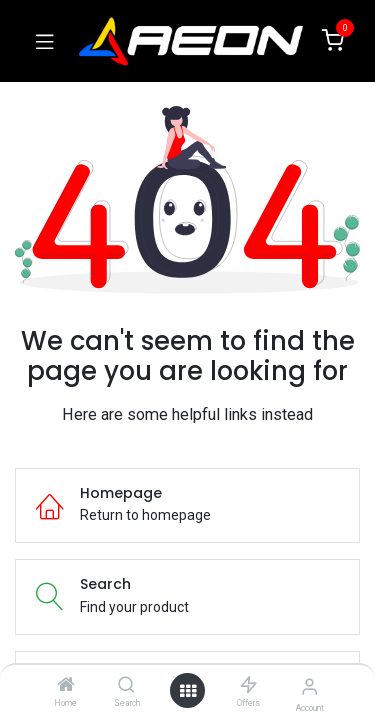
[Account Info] (309, 686)
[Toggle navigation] (45, 41)
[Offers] (248, 686)
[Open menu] (188, 691)
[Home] (66, 686)
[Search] (126, 686)
